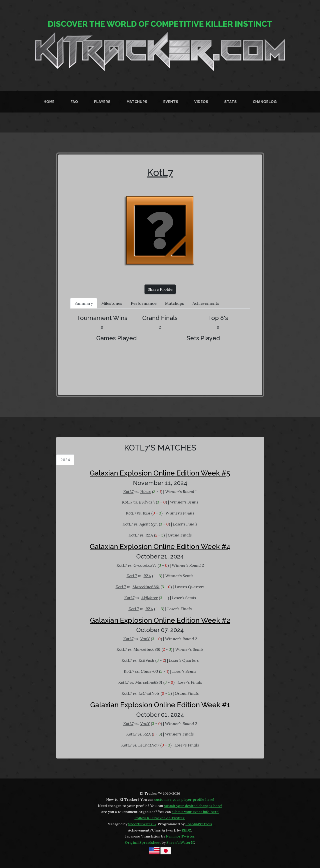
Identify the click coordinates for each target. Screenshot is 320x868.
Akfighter (149, 598)
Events (171, 102)
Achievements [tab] (206, 303)
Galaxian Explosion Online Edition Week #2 (160, 620)
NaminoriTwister (180, 836)
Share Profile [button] (160, 289)
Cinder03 (149, 671)
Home (49, 102)
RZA (146, 513)
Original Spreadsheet (143, 842)
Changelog (265, 102)
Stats (230, 102)
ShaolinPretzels (199, 824)
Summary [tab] (84, 303)
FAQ (74, 102)
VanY (145, 639)
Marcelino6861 (146, 587)
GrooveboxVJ (145, 565)
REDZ (186, 830)
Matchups (137, 102)
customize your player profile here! (184, 799)
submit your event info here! (195, 812)
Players (102, 102)
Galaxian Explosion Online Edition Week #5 (160, 473)
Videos (201, 102)
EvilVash (147, 502)
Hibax (146, 491)
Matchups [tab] (174, 303)
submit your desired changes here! (193, 806)
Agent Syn (149, 524)
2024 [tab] (65, 460)
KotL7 (160, 172)
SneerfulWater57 (142, 824)
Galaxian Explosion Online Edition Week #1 (160, 705)
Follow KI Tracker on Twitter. (160, 818)
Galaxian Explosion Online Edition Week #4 (160, 547)
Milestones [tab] (112, 303)
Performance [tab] (144, 303)
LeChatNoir (149, 693)
